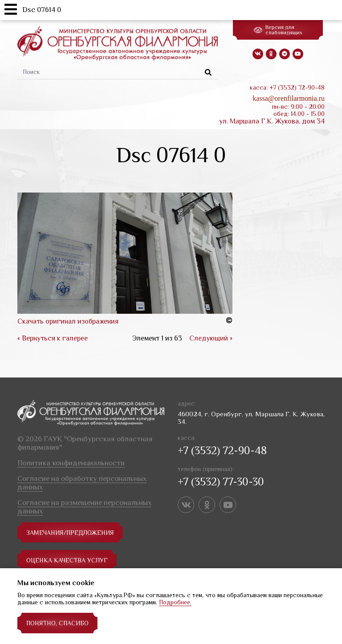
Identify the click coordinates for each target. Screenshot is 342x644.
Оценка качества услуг (67, 560)
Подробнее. (175, 602)
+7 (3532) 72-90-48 (222, 450)
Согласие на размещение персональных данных (84, 507)
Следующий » (211, 338)
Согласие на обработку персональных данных (82, 483)
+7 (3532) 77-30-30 (221, 482)
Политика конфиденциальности (71, 463)
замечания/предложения (70, 533)
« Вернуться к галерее (53, 338)
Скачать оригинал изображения (68, 321)
